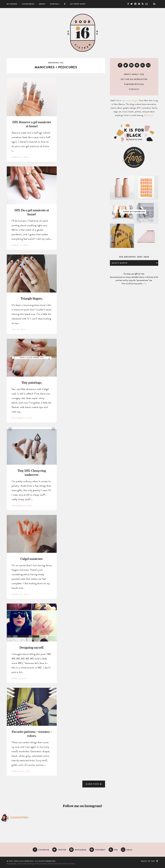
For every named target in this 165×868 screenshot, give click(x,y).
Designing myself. (32, 647)
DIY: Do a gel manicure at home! (32, 212)
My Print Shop (78, 4)
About (42, 4)
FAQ (142, 74)
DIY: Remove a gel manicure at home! (32, 124)
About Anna (131, 74)
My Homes (12, 4)
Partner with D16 (134, 84)
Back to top (150, 861)
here (145, 283)
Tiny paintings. (32, 382)
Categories (28, 4)
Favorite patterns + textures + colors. (32, 734)
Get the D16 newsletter (134, 79)
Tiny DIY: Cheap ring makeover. (32, 473)
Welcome (148, 115)
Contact (55, 4)
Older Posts (94, 784)
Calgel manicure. (32, 559)
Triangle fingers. (32, 298)
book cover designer (130, 101)
